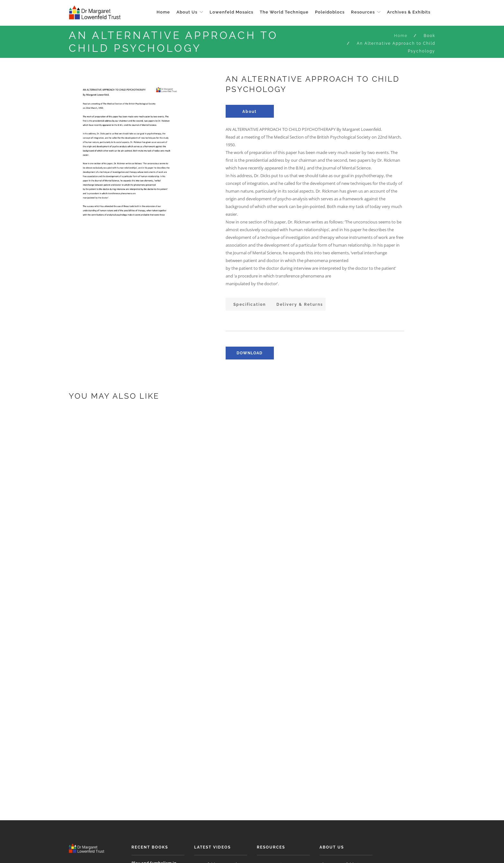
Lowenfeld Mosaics (231, 12)
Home (163, 12)
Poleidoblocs (330, 12)
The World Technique (284, 12)
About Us (187, 12)
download (250, 353)
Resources (363, 12)
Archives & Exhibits (409, 12)
